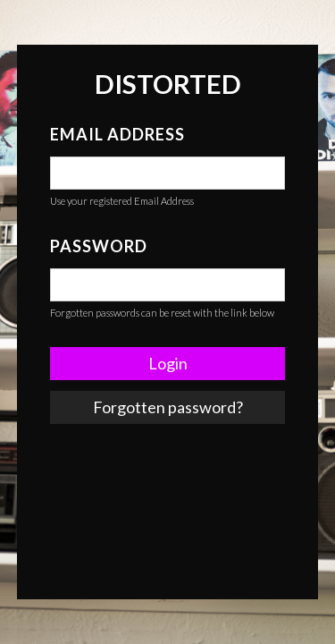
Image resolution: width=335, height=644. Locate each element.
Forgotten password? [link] (168, 407)
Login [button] (168, 363)
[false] (167, 173)
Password (99, 246)
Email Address (117, 134)
